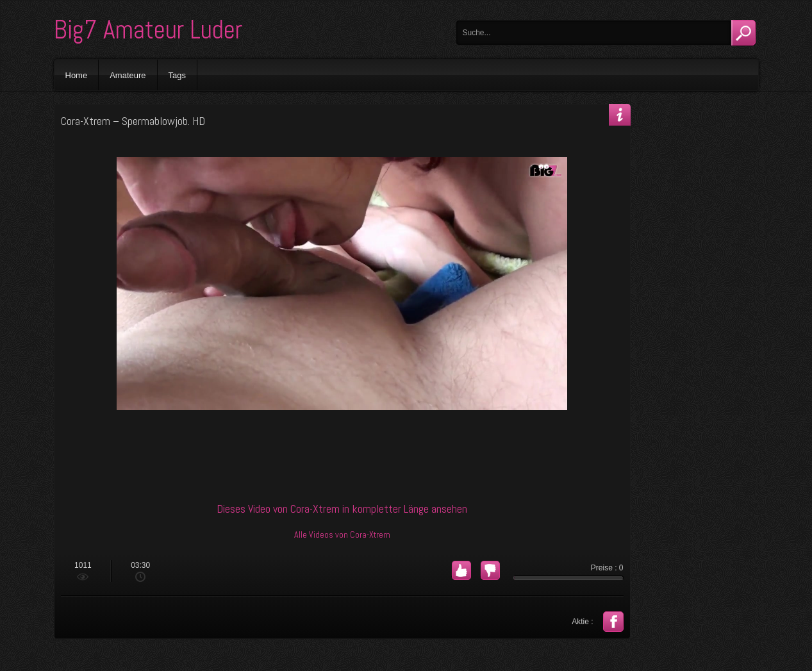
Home (77, 75)
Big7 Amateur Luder (148, 30)
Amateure (128, 75)
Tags (177, 75)
